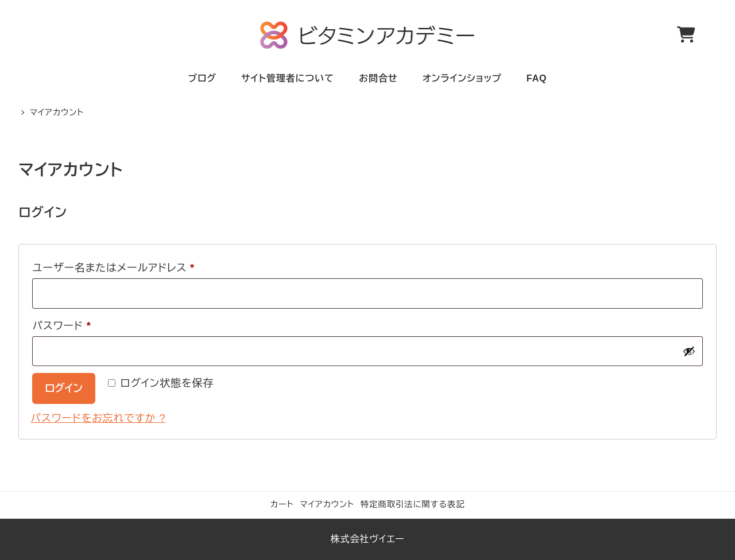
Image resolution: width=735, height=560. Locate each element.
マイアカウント (327, 504)
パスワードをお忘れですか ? (98, 418)
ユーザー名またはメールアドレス (118, 268)
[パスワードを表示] (689, 351)
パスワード (67, 326)
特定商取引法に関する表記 (413, 504)
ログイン (64, 388)
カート (282, 504)
